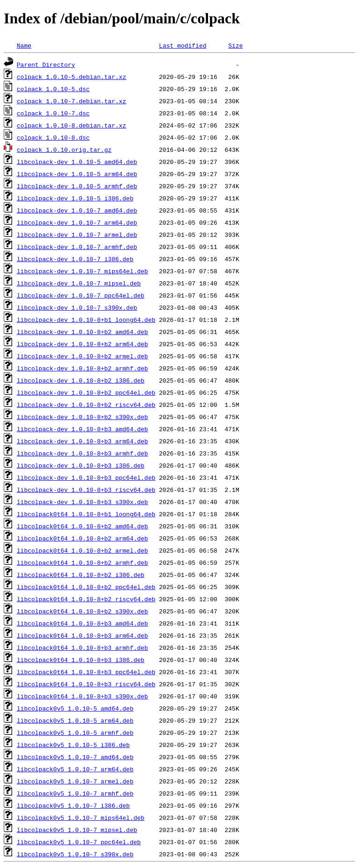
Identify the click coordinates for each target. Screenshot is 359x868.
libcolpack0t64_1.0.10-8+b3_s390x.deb (83, 696)
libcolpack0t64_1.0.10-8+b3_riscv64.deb (86, 684)
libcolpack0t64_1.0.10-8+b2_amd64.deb (83, 526)
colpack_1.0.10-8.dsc (53, 137)
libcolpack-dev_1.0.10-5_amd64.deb (77, 162)
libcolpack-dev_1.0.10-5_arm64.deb (77, 174)
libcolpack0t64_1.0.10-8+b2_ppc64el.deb (86, 587)
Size (235, 45)
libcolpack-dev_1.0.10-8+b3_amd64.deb (83, 429)
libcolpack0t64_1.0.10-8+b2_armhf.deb (83, 562)
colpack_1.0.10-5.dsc (53, 89)
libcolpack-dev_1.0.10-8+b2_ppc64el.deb (86, 392)
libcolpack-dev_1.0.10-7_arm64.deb (77, 222)
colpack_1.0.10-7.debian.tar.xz (72, 101)
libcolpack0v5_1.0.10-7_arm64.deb (75, 769)
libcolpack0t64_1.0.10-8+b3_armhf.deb (83, 647)
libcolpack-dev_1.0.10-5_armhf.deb (77, 186)
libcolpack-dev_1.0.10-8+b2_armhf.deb (83, 368)
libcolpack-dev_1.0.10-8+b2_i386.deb (81, 380)
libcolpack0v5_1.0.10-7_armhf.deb (75, 793)
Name (24, 45)
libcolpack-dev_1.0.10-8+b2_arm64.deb (83, 344)
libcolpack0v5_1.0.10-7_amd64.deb (75, 757)
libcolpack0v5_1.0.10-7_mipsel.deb (77, 830)
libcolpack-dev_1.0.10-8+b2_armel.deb (83, 356)
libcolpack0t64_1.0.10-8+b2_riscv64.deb (86, 599)
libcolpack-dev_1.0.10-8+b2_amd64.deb (83, 332)
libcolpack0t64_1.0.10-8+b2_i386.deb (81, 575)
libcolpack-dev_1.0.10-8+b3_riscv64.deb (86, 490)
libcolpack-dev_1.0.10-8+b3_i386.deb (81, 465)
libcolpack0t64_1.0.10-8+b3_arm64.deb (83, 635)
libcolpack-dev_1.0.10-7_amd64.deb (77, 210)
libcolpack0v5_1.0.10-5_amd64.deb (75, 708)
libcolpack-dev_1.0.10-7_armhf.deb (77, 247)
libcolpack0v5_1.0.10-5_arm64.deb (75, 720)
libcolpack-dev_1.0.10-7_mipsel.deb (79, 283)
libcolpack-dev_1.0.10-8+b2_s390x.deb (83, 417)
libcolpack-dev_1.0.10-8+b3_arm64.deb (83, 441)
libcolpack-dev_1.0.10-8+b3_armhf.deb (83, 453)
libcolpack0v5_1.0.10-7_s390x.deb (75, 854)
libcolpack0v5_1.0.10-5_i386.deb (73, 745)
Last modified (183, 45)
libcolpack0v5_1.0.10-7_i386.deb (73, 805)
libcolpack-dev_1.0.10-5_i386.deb (75, 198)
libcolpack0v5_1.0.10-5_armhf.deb (75, 733)
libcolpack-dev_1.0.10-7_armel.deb (77, 235)
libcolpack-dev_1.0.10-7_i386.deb (75, 259)
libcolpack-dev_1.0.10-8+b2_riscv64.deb (86, 405)
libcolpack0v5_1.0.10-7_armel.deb (75, 781)
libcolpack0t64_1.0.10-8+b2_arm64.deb (83, 538)
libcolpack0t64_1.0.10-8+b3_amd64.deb (83, 623)
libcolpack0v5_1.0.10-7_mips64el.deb (81, 818)
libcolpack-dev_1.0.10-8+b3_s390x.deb (83, 502)
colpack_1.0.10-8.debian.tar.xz (72, 125)
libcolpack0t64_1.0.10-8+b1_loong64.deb (86, 514)
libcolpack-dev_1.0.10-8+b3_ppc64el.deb (86, 477)
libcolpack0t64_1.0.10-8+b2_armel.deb (83, 550)
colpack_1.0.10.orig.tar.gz (64, 149)
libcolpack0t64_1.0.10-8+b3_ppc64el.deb (86, 672)
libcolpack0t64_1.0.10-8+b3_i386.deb (81, 660)
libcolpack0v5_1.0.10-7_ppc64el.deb (79, 842)
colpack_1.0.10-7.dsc (53, 113)
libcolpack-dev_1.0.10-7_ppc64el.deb (81, 295)
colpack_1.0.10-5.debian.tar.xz (72, 77)
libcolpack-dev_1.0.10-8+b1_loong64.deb (86, 320)
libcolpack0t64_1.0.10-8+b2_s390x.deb (83, 611)
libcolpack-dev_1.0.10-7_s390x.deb (77, 307)
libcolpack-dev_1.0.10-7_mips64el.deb (83, 271)
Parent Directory (46, 64)
